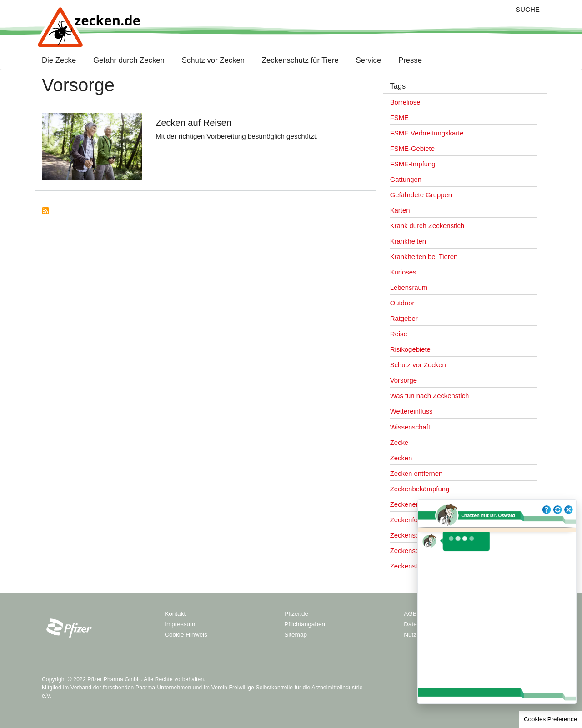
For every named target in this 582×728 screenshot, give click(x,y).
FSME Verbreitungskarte (427, 133)
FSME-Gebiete (412, 149)
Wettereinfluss (411, 411)
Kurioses (403, 272)
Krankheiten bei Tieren (424, 257)
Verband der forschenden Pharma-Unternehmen (131, 688)
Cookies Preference (550, 719)
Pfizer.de (296, 614)
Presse (410, 60)
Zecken (401, 458)
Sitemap (296, 635)
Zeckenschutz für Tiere (300, 60)
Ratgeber (404, 319)
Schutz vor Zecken (213, 60)
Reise (399, 334)
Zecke (399, 443)
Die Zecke (61, 60)
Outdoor (402, 303)
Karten (400, 210)
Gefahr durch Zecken (129, 60)
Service (369, 60)
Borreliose (405, 102)
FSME (399, 118)
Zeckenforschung (416, 520)
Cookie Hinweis (186, 635)
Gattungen (406, 180)
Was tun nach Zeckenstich (430, 396)
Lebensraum (409, 288)
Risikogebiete (410, 349)
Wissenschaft (410, 427)
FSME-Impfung (413, 164)
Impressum (180, 624)
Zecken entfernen (416, 474)
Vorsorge (404, 380)
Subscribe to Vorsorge (45, 211)
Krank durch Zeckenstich (427, 226)
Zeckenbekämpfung (420, 489)
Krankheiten (408, 241)
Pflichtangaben (305, 624)
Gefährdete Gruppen (421, 195)
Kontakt (175, 614)
